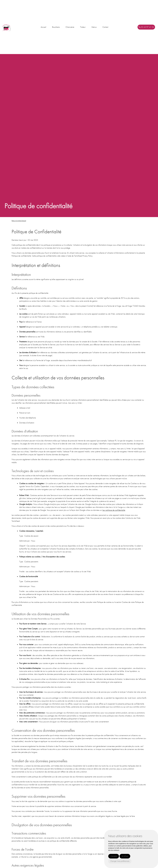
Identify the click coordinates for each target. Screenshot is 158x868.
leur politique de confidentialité (114, 510)
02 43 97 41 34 (146, 27)
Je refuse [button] (125, 856)
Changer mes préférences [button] (120, 861)
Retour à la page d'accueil (19, 221)
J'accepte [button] (114, 856)
